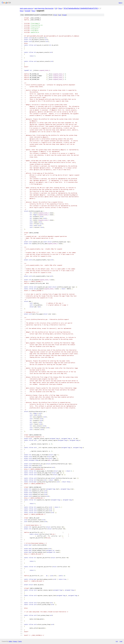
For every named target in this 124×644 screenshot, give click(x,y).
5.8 (56, 8)
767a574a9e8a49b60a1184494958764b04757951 (81, 8)
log (60, 15)
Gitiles (10, 641)
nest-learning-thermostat (44, 8)
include (27, 11)
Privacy (15, 641)
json (121, 641)
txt (117, 641)
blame (64, 15)
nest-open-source (26, 8)
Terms (20, 641)
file (55, 15)
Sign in (120, 3)
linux (60, 8)
